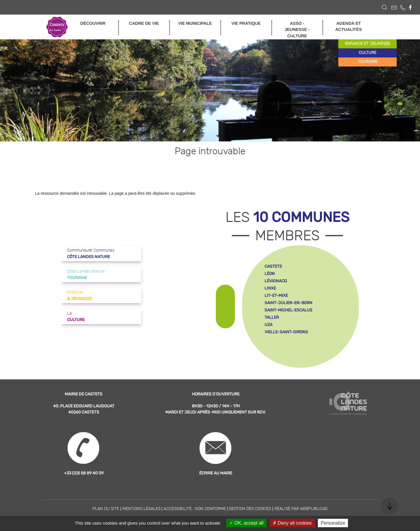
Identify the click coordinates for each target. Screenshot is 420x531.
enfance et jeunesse (367, 44)
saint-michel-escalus (288, 310)
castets (273, 266)
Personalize (333, 523)
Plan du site (106, 509)
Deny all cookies (292, 523)
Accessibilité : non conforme (195, 509)
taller (272, 317)
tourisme (368, 62)
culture (367, 53)
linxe (270, 288)
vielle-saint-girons (286, 332)
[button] (384, 7)
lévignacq (276, 281)
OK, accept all (246, 523)
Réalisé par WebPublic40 (301, 509)
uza (268, 325)
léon (270, 274)
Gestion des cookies (250, 509)
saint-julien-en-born (288, 303)
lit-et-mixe (276, 296)
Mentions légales (141, 509)
